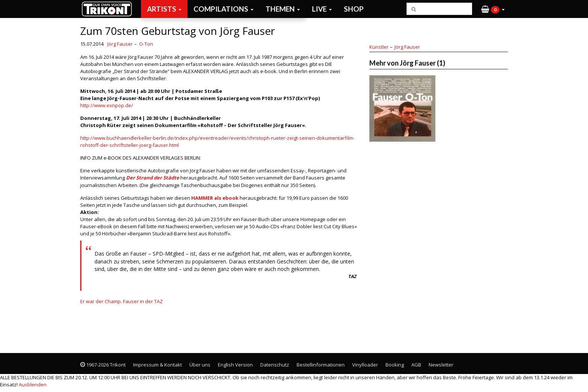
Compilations (223, 9)
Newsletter (441, 365)
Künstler (379, 47)
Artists (164, 9)
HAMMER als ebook (215, 198)
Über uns (200, 365)
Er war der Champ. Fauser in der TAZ (121, 301)
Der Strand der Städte (153, 178)
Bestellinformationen (321, 365)
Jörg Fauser (120, 44)
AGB (416, 365)
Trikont (109, 9)
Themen (283, 9)
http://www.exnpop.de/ (107, 105)
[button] (493, 9)
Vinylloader (365, 365)
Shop (354, 9)
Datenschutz (275, 365)
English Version (235, 365)
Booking (395, 365)
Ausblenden (33, 385)
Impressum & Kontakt (157, 365)
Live (322, 9)
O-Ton (146, 44)
